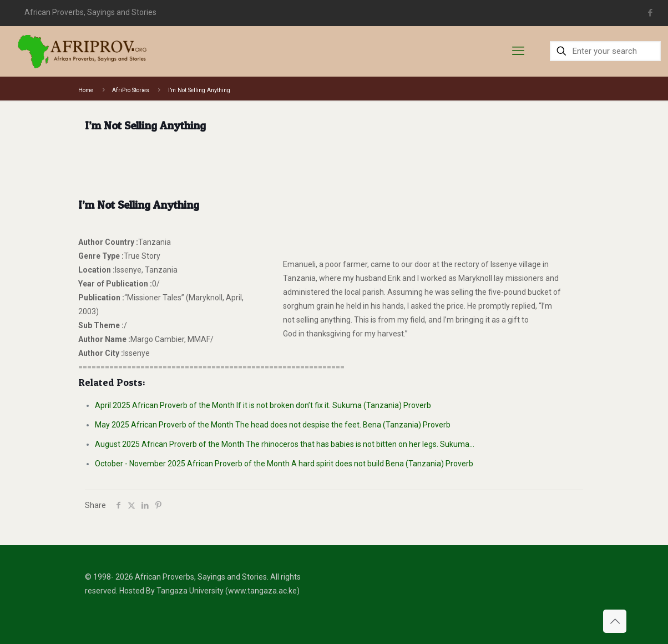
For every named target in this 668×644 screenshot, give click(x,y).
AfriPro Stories (131, 90)
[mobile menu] (518, 51)
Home (86, 90)
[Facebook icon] (651, 13)
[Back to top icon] (615, 621)
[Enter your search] (605, 51)
